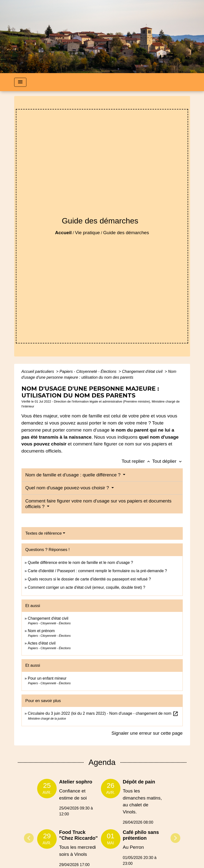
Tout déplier (167, 461)
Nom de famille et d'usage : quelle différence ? (74, 475)
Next (175, 838)
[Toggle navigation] (20, 82)
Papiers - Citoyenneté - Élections (89, 371)
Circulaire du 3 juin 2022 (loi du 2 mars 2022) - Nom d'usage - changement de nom (103, 713)
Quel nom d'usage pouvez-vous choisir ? (68, 488)
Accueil (63, 233)
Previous (29, 838)
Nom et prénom (41, 631)
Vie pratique (87, 233)
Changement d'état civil (143, 371)
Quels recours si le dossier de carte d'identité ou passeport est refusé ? (89, 579)
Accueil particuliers (38, 371)
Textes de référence (44, 533)
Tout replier (137, 461)
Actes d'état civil (42, 643)
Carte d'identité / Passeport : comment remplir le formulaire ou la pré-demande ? (97, 571)
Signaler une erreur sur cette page (147, 733)
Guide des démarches (126, 233)
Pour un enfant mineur (47, 678)
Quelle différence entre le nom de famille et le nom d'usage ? (81, 563)
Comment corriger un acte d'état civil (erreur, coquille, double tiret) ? (87, 587)
